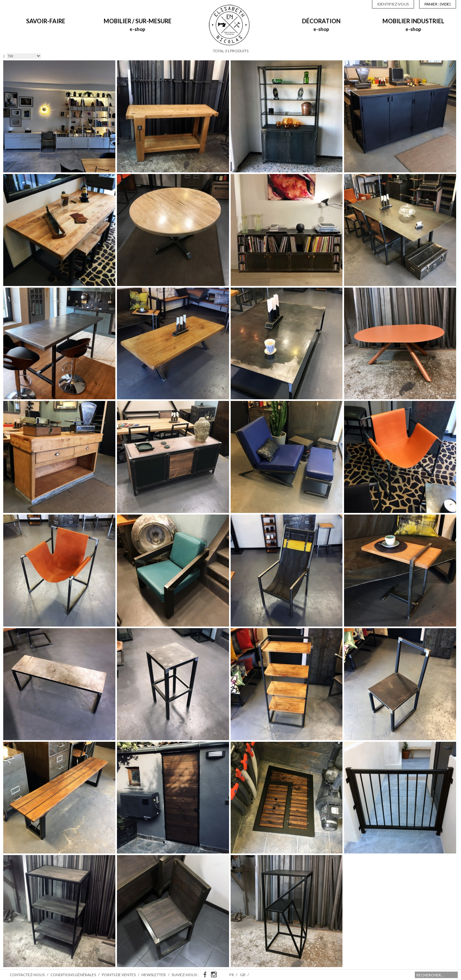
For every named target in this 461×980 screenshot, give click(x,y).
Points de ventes (119, 975)
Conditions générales (73, 975)
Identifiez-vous (393, 4)
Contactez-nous (27, 975)
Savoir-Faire (46, 21)
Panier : (438, 4)
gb (243, 975)
